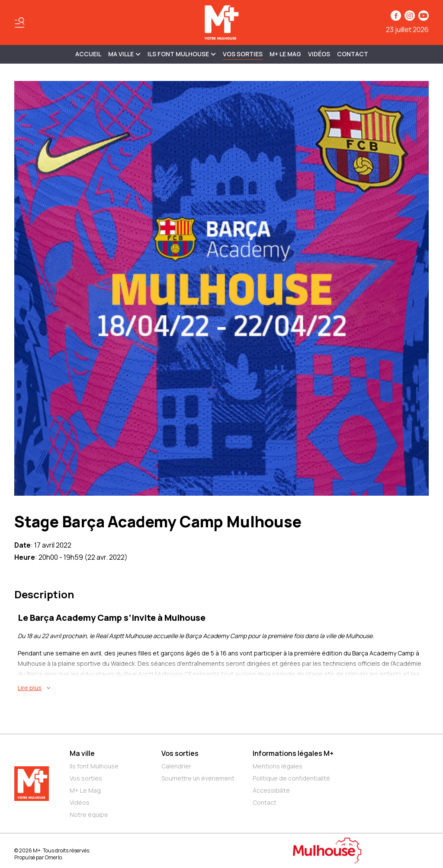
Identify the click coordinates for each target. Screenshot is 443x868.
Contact (353, 54)
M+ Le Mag (285, 54)
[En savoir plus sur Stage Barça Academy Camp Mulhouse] (223, 688)
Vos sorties (243, 54)
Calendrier (176, 766)
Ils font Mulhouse (94, 766)
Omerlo (53, 857)
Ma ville (82, 753)
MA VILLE (124, 54)
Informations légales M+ (293, 753)
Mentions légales (278, 766)
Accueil (88, 54)
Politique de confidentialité (291, 778)
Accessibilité (271, 790)
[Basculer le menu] (19, 23)
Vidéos (319, 54)
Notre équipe (89, 815)
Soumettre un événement (198, 778)
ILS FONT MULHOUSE (182, 54)
